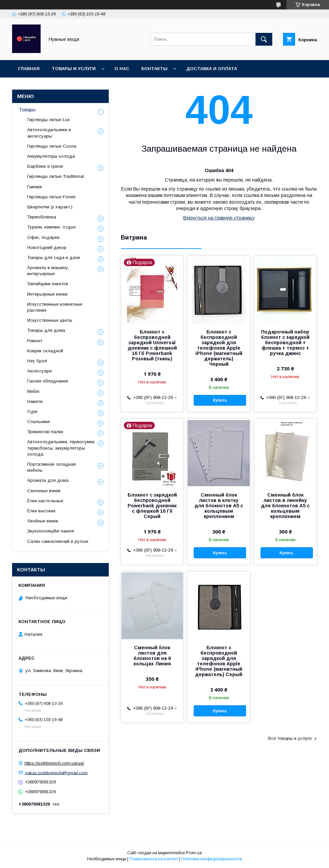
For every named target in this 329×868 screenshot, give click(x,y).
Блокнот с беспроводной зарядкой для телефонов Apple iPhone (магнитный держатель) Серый (219, 661)
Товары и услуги (74, 69)
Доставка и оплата (212, 69)
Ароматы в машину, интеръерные (48, 271)
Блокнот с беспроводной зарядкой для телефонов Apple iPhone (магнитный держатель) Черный (219, 348)
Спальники (38, 422)
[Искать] (264, 39)
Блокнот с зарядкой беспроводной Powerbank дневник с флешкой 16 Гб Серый (152, 506)
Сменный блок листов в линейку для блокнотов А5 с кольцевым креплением (285, 506)
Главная (29, 69)
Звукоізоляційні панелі (51, 531)
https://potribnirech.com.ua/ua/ (54, 763)
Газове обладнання (48, 381)
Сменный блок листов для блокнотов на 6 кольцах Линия (152, 656)
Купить (220, 400)
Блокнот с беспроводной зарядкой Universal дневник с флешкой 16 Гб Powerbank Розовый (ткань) (152, 345)
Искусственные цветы (50, 320)
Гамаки (35, 187)
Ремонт (35, 341)
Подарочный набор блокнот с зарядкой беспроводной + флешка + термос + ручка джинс (285, 343)
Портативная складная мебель (52, 467)
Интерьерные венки (47, 294)
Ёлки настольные (45, 501)
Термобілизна (42, 217)
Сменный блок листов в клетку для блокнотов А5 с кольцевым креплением (219, 506)
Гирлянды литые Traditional (56, 176)
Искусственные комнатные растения (55, 307)
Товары (27, 110)
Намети (35, 401)
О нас (122, 69)
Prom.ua (194, 853)
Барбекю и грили (45, 166)
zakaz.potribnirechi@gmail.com (56, 773)
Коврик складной (45, 351)
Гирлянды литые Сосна (52, 146)
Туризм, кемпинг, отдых (52, 227)
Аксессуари (39, 371)
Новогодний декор (47, 247)
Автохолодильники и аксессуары (49, 133)
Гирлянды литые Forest (51, 197)
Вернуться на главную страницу (219, 218)
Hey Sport (37, 361)
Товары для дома (46, 330)
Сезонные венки (44, 491)
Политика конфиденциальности (212, 859)
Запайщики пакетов (48, 284)
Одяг (33, 412)
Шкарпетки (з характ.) (50, 207)
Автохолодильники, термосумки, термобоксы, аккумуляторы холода (61, 448)
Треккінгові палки (45, 432)
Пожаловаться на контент (154, 859)
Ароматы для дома (48, 480)
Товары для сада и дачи (54, 258)
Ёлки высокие (41, 511)
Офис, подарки (43, 237)
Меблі (33, 391)
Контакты (154, 69)
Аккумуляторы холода (51, 156)
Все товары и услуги (290, 738)
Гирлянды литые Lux (49, 120)
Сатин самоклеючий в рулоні (58, 541)
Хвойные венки (43, 521)
